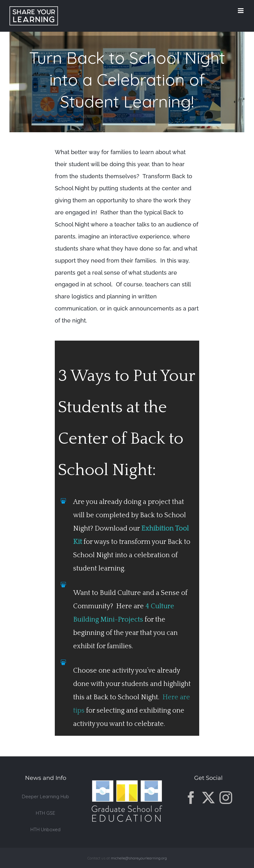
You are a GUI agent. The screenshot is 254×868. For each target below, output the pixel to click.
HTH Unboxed (45, 829)
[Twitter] (208, 798)
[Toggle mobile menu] (241, 11)
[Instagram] (226, 798)
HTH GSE (45, 813)
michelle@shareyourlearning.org (139, 858)
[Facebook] (191, 798)
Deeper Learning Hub (45, 796)
